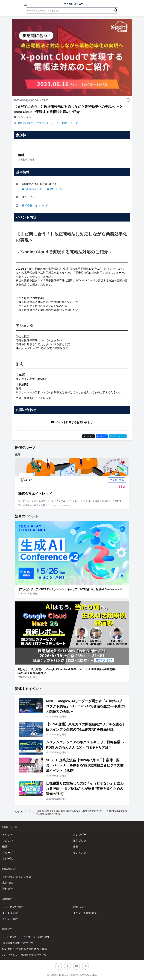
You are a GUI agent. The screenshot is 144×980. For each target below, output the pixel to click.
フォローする (117, 480)
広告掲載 (7, 883)
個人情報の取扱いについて (18, 943)
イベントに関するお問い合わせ (72, 422)
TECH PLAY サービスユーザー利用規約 (25, 937)
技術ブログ (80, 841)
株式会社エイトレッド (35, 205)
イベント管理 (10, 919)
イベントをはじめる (85, 913)
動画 (5, 847)
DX (20, 123)
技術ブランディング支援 (17, 877)
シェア (102, 436)
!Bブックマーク (118, 436)
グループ (7, 853)
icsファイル (54, 189)
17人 (122, 487)
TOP (17, 812)
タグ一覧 (7, 859)
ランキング (80, 853)
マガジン (7, 841)
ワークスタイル (40, 123)
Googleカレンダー (33, 189)
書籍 (76, 847)
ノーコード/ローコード (64, 123)
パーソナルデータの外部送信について (25, 955)
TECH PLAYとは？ (13, 907)
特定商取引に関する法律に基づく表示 (25, 949)
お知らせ (78, 907)
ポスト (89, 436)
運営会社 (7, 889)
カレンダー (80, 835)
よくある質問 (10, 913)
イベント (27, 812)
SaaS (26, 123)
